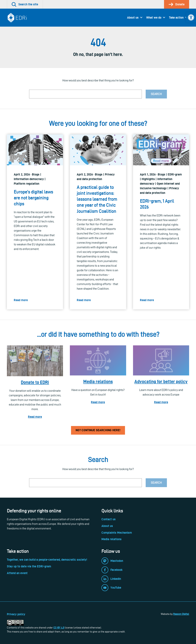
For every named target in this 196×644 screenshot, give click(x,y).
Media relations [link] (98, 381)
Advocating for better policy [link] (161, 381)
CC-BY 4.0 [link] (59, 628)
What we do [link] (154, 18)
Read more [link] (35, 417)
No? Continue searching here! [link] (98, 430)
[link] (191, 17)
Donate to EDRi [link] (35, 382)
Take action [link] (176, 18)
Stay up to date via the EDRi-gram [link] (29, 566)
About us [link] (133, 18)
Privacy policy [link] (16, 614)
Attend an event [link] (17, 573)
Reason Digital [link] (181, 614)
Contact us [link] (109, 519)
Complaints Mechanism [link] (117, 533)
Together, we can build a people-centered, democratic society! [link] (47, 560)
